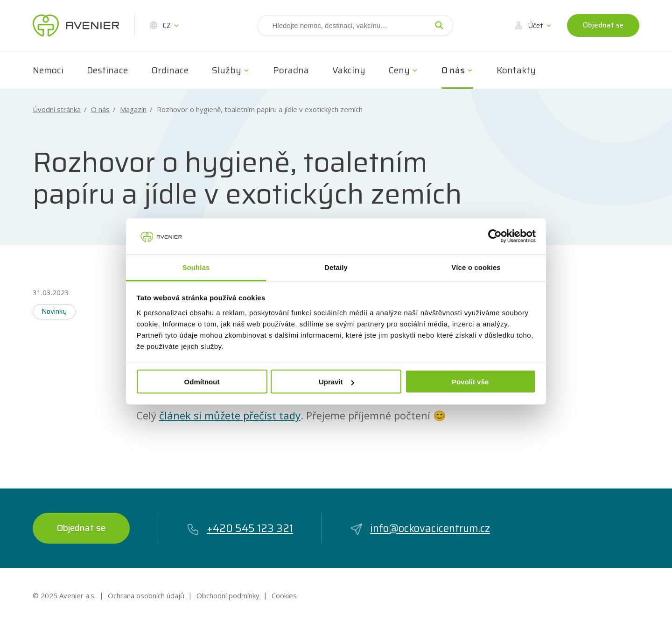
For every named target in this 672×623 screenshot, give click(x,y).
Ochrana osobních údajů (146, 595)
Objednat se (603, 25)
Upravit (336, 382)
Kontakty (516, 70)
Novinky (54, 311)
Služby (227, 70)
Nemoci (48, 70)
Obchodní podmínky (228, 595)
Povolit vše (470, 382)
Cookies (284, 595)
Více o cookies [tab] (476, 267)
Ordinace (170, 70)
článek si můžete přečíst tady (230, 415)
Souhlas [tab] (196, 267)
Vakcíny (349, 70)
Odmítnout (202, 382)
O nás (453, 70)
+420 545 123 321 (240, 528)
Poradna (291, 70)
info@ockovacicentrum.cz (420, 528)
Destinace (107, 70)
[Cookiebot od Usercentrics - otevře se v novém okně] (495, 236)
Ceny (399, 70)
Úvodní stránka (57, 110)
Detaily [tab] (336, 267)
